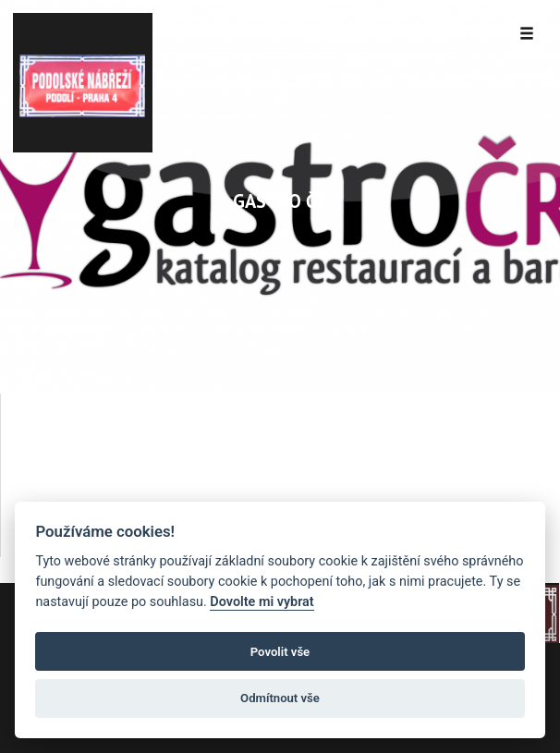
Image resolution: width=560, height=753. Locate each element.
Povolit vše (280, 652)
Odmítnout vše (280, 698)
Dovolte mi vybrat (262, 602)
